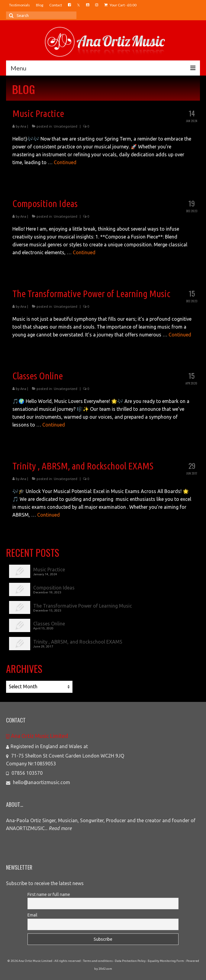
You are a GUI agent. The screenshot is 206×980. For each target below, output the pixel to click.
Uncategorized (66, 126)
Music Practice (49, 570)
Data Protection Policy (130, 961)
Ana (23, 126)
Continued (65, 162)
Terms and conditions (98, 961)
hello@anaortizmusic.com (38, 782)
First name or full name (49, 894)
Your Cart (120, 5)
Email (32, 915)
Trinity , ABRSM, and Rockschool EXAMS (78, 642)
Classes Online (49, 624)
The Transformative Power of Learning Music (83, 606)
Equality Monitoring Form (166, 961)
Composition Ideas (54, 588)
